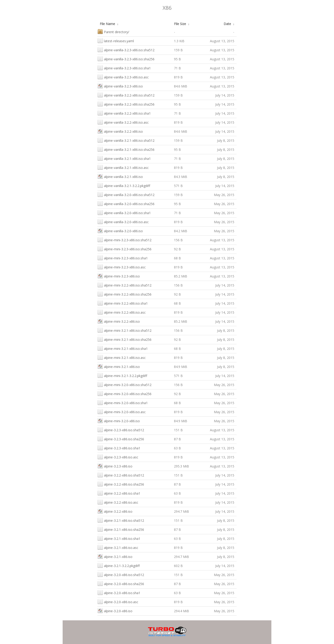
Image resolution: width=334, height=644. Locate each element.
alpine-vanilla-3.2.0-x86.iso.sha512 (126, 194)
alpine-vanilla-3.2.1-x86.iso (120, 176)
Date (227, 24)
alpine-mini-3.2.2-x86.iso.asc (122, 312)
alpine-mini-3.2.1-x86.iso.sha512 (124, 330)
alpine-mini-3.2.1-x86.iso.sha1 (123, 348)
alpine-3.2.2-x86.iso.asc (118, 502)
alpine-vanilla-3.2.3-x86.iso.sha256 (126, 59)
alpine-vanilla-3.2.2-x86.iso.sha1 (124, 113)
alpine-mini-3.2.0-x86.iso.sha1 (123, 402)
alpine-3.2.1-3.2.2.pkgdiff (119, 565)
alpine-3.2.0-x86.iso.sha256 (121, 583)
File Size (180, 24)
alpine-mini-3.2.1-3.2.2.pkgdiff (122, 375)
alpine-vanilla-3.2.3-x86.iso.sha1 (124, 68)
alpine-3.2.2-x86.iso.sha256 (121, 484)
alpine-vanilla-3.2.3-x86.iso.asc (123, 77)
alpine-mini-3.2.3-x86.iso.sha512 (124, 240)
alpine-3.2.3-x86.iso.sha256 (121, 439)
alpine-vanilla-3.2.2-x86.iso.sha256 (126, 104)
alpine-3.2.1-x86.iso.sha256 (121, 529)
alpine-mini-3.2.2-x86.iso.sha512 (124, 285)
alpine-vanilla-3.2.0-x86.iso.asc (123, 221)
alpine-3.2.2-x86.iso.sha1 (119, 493)
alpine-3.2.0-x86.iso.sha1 (119, 592)
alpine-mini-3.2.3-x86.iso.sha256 (124, 249)
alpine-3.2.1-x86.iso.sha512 (121, 520)
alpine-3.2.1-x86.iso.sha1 (119, 538)
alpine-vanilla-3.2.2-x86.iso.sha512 (126, 95)
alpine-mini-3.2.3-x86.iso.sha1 (123, 258)
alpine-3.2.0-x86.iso (115, 610)
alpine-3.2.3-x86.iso (115, 466)
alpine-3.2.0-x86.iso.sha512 (121, 574)
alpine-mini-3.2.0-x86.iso (119, 420)
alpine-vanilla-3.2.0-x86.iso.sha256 (126, 203)
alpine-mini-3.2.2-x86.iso (119, 321)
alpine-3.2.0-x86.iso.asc (118, 601)
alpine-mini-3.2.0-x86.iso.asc (122, 411)
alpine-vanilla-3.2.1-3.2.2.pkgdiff (124, 185)
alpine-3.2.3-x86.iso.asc (118, 457)
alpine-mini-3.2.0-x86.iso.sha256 (124, 393)
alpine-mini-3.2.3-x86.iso (119, 276)
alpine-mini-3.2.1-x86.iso (119, 366)
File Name (107, 24)
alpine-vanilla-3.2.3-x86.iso (120, 86)
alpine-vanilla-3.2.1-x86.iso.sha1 (124, 158)
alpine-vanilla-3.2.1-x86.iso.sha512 (126, 140)
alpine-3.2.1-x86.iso (115, 556)
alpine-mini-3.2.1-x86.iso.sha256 (124, 339)
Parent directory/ (113, 31)
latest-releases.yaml (116, 40)
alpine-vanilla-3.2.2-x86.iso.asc (123, 122)
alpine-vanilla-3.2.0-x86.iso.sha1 (124, 212)
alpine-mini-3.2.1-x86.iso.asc (122, 357)
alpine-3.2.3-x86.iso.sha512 (121, 430)
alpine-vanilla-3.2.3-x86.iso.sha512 (126, 50)
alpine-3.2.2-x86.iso (115, 511)
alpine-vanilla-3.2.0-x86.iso (120, 230)
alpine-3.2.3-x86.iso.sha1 (119, 448)
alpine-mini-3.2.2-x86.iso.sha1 (123, 303)
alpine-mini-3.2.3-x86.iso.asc (122, 267)
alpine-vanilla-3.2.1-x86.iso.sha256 (126, 149)
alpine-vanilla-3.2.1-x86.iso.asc (123, 167)
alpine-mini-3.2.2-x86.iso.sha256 (124, 294)
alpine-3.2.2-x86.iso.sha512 (121, 475)
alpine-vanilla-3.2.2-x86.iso (120, 131)
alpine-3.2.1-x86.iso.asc (118, 547)
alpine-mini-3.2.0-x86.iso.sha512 (124, 384)
